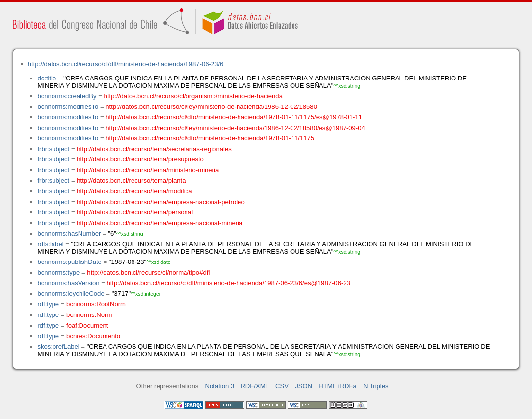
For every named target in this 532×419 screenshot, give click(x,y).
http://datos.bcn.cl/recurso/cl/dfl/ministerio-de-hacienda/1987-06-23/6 (126, 64)
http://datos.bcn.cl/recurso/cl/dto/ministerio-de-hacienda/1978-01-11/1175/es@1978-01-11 (234, 117)
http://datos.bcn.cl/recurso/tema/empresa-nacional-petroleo (160, 202)
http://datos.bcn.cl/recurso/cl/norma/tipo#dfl (148, 273)
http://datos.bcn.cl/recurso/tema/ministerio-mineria (148, 170)
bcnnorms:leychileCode (71, 294)
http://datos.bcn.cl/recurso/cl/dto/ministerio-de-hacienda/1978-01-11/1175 (210, 138)
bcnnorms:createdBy (67, 96)
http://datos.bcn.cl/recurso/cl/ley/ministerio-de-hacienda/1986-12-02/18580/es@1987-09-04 (235, 128)
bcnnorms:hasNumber (69, 233)
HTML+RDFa (338, 386)
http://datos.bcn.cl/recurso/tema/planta (131, 180)
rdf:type (48, 304)
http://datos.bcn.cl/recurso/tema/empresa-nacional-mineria (160, 223)
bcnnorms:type (58, 273)
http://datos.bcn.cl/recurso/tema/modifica (134, 191)
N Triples (376, 386)
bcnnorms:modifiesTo (68, 107)
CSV (282, 386)
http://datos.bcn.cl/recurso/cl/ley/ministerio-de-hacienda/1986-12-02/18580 (211, 107)
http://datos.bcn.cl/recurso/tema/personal (135, 212)
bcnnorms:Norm (89, 315)
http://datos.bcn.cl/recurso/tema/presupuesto (140, 159)
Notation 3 (220, 386)
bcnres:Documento (93, 336)
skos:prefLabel (58, 347)
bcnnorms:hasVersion (68, 283)
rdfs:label (50, 244)
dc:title (47, 78)
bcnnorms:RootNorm (96, 304)
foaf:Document (87, 326)
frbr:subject (53, 149)
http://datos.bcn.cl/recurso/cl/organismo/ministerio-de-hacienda (193, 96)
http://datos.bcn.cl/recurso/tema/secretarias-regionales (154, 149)
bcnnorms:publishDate (69, 262)
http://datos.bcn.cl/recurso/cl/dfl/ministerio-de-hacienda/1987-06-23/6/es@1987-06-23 (228, 283)
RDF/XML (255, 386)
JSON (304, 386)
